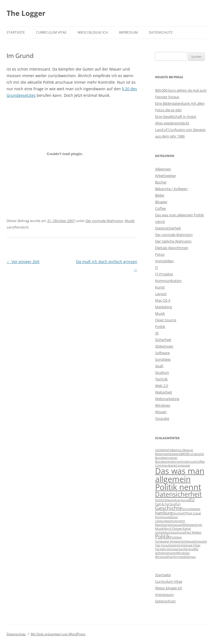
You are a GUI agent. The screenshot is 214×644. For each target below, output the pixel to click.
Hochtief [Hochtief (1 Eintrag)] (178, 513)
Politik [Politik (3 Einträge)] (162, 536)
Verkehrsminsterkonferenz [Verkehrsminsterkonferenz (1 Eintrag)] (174, 549)
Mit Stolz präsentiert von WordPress (58, 634)
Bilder (160, 195)
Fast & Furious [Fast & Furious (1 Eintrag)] (165, 504)
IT (157, 267)
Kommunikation (168, 281)
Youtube (162, 418)
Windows (163, 405)
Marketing (163, 307)
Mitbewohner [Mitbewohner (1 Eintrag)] (193, 525)
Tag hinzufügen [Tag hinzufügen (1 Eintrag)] (166, 545)
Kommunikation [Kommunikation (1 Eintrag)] (167, 517)
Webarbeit (164, 392)
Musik (130, 221)
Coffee (160, 208)
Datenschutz (161, 32)
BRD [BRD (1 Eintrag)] (184, 454)
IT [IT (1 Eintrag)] (186, 513)
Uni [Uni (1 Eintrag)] (179, 545)
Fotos (160, 254)
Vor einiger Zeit (23, 262)
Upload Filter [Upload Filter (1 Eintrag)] (191, 545)
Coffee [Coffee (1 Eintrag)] (200, 462)
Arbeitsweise (165, 176)
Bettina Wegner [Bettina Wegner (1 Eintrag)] (182, 450)
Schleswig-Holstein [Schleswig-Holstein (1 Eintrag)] (168, 541)
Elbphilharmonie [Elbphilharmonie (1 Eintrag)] (177, 500)
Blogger (161, 202)
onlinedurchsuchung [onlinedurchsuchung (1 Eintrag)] (170, 532)
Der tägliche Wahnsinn (173, 241)
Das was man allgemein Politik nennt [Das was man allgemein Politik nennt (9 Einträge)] (180, 479)
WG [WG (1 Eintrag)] (196, 549)
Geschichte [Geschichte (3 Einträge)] (169, 508)
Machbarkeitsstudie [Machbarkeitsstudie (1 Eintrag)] (169, 525)
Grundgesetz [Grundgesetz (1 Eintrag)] (191, 509)
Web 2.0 (162, 386)
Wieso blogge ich (93, 32)
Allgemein (163, 169)
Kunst (160, 287)
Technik (161, 379)
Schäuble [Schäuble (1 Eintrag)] (200, 541)
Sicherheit (163, 340)
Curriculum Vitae (51, 32)
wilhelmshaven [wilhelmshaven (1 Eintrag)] (166, 553)
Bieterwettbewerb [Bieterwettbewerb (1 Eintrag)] (168, 454)
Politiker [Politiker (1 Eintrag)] (176, 537)
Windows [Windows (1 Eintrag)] (183, 553)
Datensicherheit (168, 228)
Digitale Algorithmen (172, 248)
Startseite (16, 32)
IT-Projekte (164, 274)
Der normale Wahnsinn (104, 221)
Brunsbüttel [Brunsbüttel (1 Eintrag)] (195, 454)
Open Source (166, 320)
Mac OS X (163, 300)
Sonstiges (163, 359)
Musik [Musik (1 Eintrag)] (159, 529)
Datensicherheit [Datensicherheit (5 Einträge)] (178, 494)
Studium (162, 372)
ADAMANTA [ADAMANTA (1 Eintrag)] (163, 450)
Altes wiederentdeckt (172, 123)
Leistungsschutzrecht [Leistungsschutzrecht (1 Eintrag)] (170, 521)
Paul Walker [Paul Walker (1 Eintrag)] (193, 532)
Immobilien (164, 261)
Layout (161, 294)
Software (162, 353)
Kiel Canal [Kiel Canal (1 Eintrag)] (194, 513)
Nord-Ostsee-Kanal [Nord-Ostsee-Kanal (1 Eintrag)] (177, 529)
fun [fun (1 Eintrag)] (178, 504)
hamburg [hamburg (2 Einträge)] (164, 513)
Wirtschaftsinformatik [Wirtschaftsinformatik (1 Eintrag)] (171, 557)
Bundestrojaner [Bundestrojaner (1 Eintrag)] (166, 458)
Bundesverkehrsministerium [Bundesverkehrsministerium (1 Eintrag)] (175, 462)
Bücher (161, 182)
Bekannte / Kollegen (171, 189)
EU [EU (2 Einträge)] (192, 500)
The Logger (26, 13)
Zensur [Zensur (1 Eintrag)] (191, 557)
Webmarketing (167, 399)
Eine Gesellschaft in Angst (176, 116)
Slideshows (164, 346)
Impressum (128, 32)
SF (157, 333)
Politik (160, 327)
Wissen (161, 412)
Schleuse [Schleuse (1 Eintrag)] (188, 541)
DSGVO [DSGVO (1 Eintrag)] (160, 500)
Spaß (159, 366)
